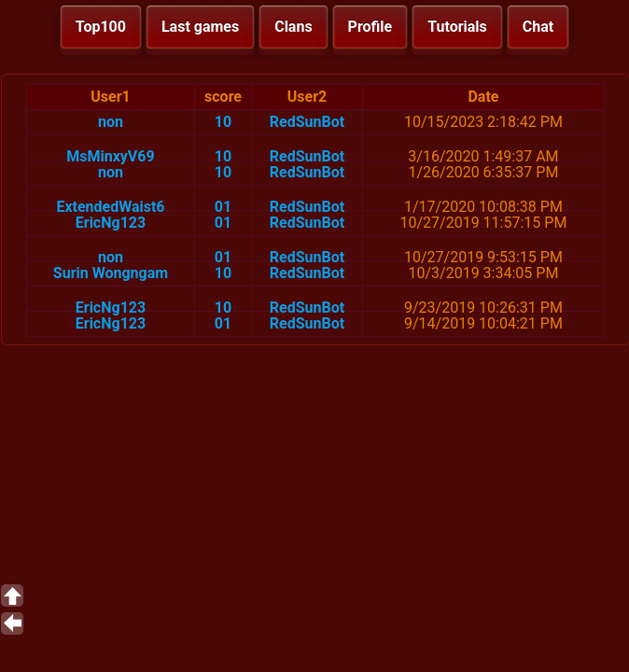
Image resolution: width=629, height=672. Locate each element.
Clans (293, 27)
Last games (200, 27)
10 (223, 122)
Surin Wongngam (111, 273)
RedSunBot (307, 122)
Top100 (101, 27)
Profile (370, 27)
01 (223, 207)
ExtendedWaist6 (110, 207)
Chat (538, 27)
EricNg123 (111, 223)
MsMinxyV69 (110, 156)
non (111, 122)
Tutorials (457, 27)
